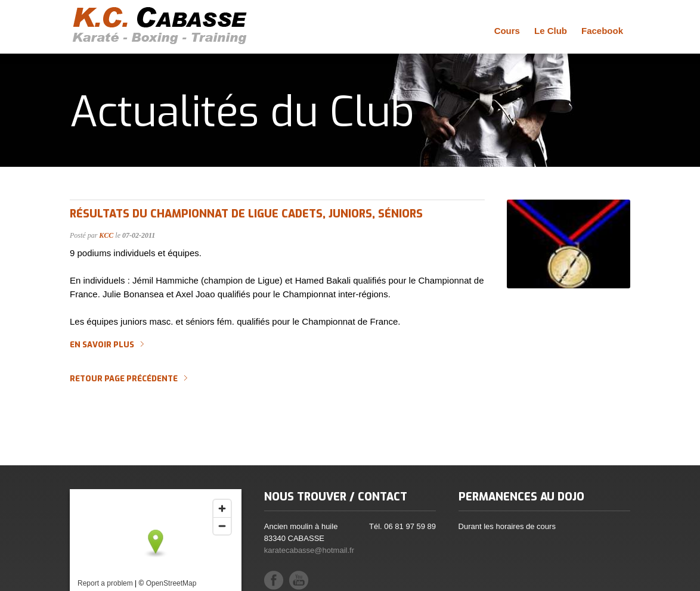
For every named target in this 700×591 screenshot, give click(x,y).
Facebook (602, 31)
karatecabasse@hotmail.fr (309, 550)
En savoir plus (102, 345)
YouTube (299, 580)
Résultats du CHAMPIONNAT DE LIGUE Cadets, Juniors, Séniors (246, 214)
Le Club (551, 31)
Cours (507, 31)
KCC (106, 235)
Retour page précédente (124, 379)
